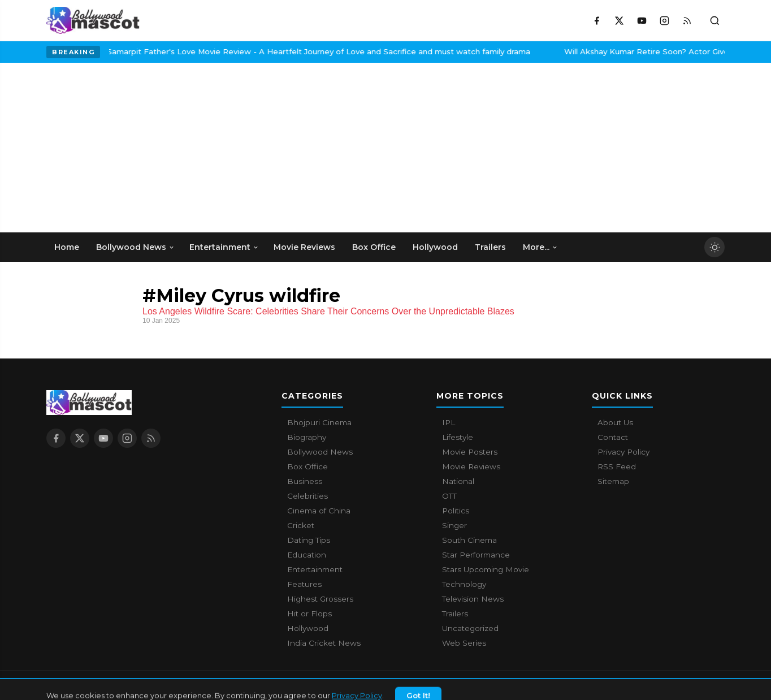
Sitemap (613, 481)
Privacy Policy (623, 452)
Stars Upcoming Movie (486, 569)
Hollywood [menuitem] (435, 247)
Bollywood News (320, 452)
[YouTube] (642, 20)
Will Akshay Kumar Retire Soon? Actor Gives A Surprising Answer (618, 51)
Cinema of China (319, 511)
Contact (613, 437)
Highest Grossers (320, 599)
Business (305, 481)
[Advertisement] (131, 148)
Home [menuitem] (67, 247)
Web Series (464, 643)
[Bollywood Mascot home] (93, 20)
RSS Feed (617, 466)
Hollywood (308, 628)
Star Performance (476, 555)
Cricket (301, 525)
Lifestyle (458, 437)
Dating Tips (309, 540)
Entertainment (315, 569)
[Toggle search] (714, 20)
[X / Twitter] (619, 20)
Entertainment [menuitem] (224, 247)
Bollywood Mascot (109, 685)
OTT (449, 496)
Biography (307, 437)
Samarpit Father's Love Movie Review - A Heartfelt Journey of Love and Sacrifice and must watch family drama (248, 51)
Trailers (455, 613)
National (458, 481)
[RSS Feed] (687, 20)
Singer (454, 525)
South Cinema (469, 540)
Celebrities (307, 496)
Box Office (307, 466)
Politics (456, 511)
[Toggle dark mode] (714, 247)
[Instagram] (664, 20)
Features (304, 584)
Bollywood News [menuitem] (135, 247)
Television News (473, 599)
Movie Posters (470, 452)
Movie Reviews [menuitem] (304, 247)
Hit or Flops (309, 613)
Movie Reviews (471, 466)
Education (307, 555)
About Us (615, 422)
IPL (449, 422)
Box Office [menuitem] (374, 247)
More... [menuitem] (540, 247)
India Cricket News (324, 643)
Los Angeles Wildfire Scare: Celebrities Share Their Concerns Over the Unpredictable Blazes (328, 311)
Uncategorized (470, 628)
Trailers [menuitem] (490, 247)
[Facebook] (596, 20)
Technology (464, 584)
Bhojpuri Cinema (319, 422)
